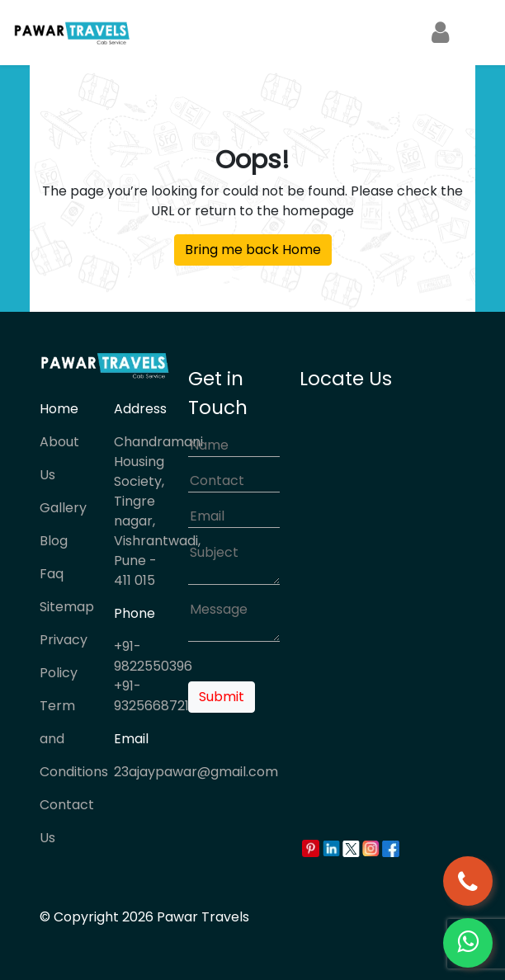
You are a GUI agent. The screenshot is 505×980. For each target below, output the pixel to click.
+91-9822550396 (153, 656)
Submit (222, 697)
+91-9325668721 (151, 696)
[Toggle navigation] (472, 33)
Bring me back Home (253, 250)
